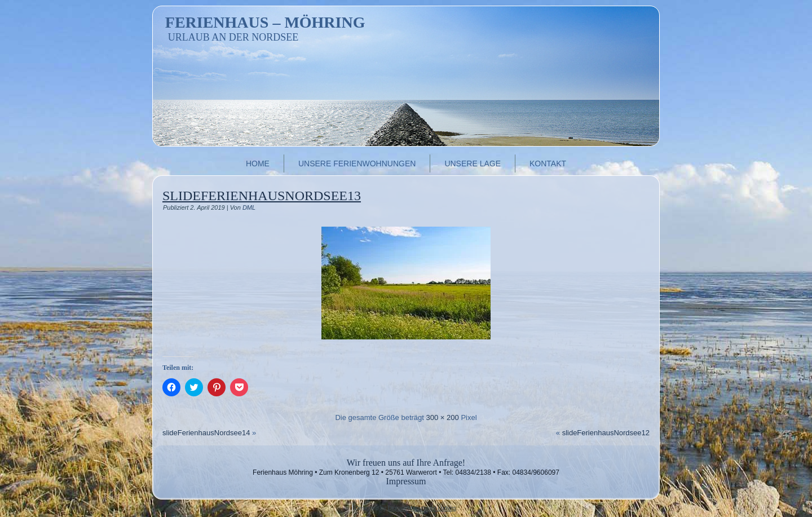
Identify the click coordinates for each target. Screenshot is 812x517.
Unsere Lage (473, 164)
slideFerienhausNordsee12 (606, 433)
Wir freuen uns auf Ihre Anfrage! (406, 463)
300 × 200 (443, 417)
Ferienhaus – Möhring (265, 22)
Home (258, 164)
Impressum (406, 481)
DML (249, 207)
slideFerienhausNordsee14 (206, 433)
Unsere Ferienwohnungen (357, 164)
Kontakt (548, 164)
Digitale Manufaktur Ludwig (422, 508)
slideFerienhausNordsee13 (262, 196)
